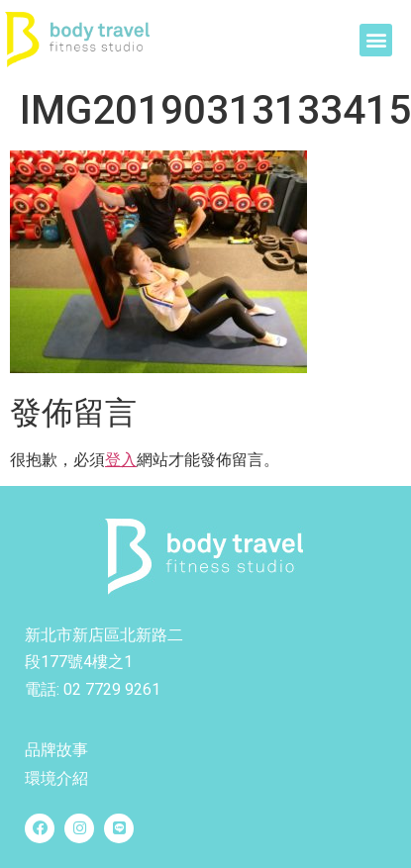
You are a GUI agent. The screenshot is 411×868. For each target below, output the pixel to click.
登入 (121, 460)
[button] (376, 40)
